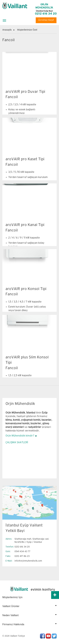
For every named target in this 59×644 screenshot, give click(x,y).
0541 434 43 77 (22, 551)
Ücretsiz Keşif (46, 20)
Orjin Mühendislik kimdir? (20, 436)
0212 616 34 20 (46, 14)
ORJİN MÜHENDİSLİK (44, 8)
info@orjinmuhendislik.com (28, 561)
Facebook (42, 636)
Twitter (54, 636)
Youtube (48, 636)
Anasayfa (7, 30)
